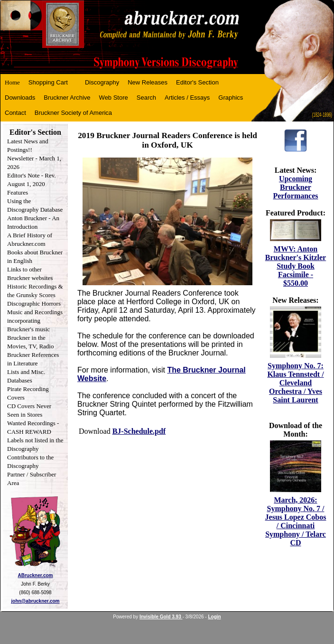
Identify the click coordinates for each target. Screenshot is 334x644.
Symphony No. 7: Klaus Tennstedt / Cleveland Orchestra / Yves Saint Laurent (295, 383)
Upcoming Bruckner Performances (295, 187)
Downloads (20, 98)
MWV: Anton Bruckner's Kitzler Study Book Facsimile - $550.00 (296, 266)
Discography (102, 82)
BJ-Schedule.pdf (139, 431)
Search (146, 98)
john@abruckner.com (36, 601)
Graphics (231, 98)
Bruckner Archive (67, 98)
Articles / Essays (187, 98)
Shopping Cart (48, 82)
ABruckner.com (36, 575)
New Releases (148, 82)
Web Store (114, 98)
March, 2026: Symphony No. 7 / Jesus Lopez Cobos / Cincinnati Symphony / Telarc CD (296, 521)
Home (12, 82)
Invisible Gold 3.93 (161, 617)
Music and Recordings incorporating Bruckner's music (35, 321)
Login (214, 617)
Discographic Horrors (34, 303)
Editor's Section (197, 82)
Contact (15, 113)
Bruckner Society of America (73, 113)
